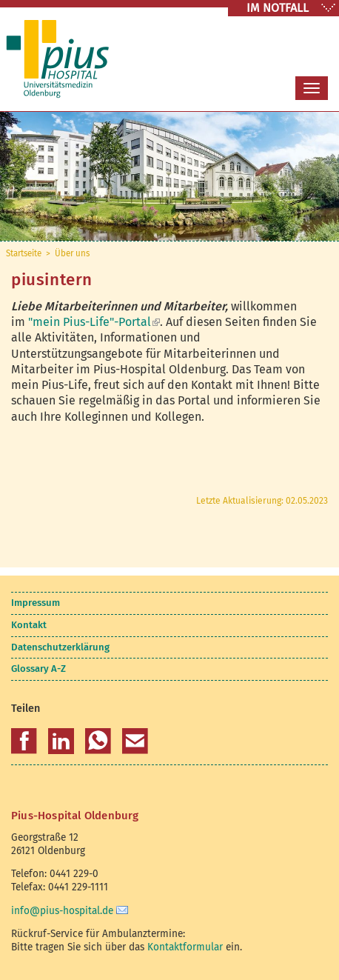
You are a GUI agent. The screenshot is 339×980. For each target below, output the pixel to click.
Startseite (24, 253)
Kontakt (29, 625)
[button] (24, 741)
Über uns (72, 253)
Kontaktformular (185, 947)
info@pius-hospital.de (62, 911)
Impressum (36, 603)
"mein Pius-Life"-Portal (94, 322)
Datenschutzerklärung (60, 647)
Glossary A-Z (38, 669)
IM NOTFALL (278, 8)
